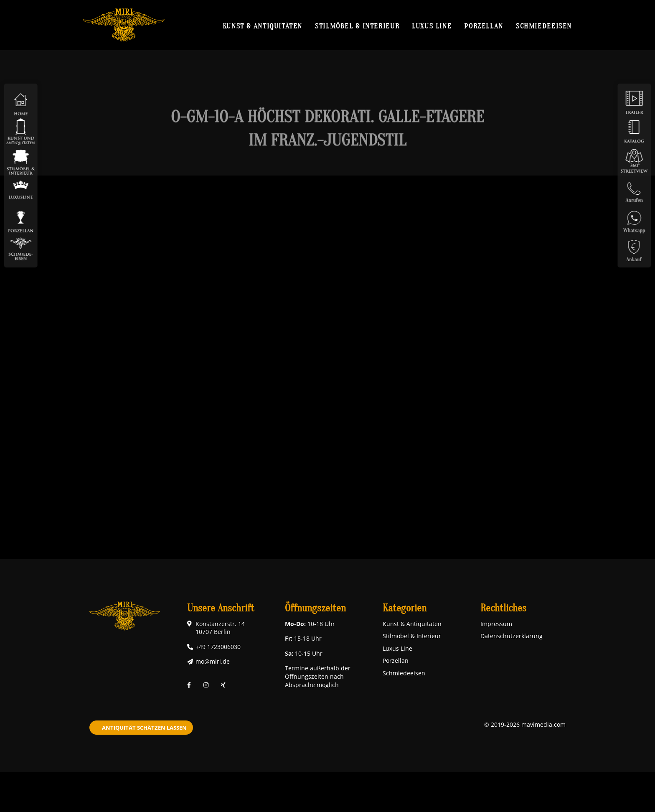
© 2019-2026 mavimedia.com (525, 724)
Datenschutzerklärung (512, 636)
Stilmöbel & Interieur (357, 26)
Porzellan (484, 26)
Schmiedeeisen (544, 26)
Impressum (496, 624)
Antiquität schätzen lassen (144, 728)
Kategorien (405, 608)
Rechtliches (503, 608)
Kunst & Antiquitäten (263, 26)
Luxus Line (432, 26)
